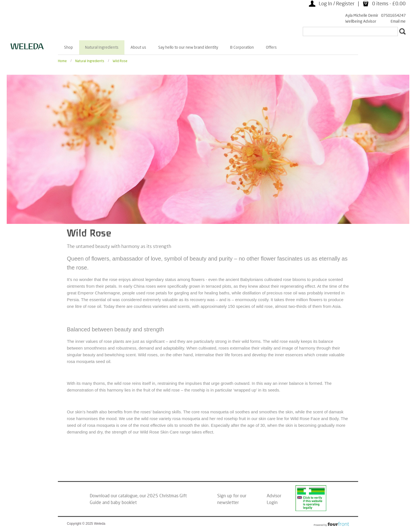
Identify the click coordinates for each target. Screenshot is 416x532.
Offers (271, 47)
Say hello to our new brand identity (188, 47)
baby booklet (124, 502)
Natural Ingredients (102, 47)
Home (62, 61)
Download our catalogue (114, 495)
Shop (68, 47)
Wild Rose (120, 61)
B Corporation (242, 47)
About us (138, 47)
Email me (398, 21)
